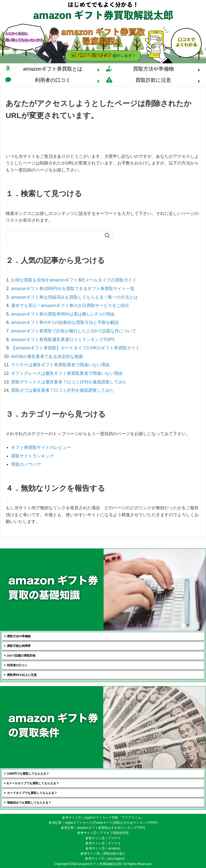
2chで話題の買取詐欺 (21, 655)
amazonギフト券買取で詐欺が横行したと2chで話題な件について (74, 331)
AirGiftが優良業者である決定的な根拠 (47, 356)
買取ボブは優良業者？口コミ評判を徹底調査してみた (62, 390)
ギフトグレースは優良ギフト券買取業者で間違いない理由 (67, 373)
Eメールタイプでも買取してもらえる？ (33, 783)
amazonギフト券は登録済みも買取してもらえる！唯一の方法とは (74, 297)
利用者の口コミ (53, 80)
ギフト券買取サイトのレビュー (41, 447)
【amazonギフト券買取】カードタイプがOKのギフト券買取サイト (75, 348)
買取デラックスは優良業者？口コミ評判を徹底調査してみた (69, 382)
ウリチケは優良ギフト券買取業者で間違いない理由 (60, 365)
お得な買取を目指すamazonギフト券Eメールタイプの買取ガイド (74, 280)
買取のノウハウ (26, 464)
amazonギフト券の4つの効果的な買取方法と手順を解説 (65, 322)
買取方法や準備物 (153, 69)
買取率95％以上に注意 (22, 675)
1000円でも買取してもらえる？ (28, 774)
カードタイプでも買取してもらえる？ (32, 793)
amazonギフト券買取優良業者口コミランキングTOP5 (63, 340)
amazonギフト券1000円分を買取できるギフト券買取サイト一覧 (73, 289)
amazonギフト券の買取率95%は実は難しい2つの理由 (63, 314)
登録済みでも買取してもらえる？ (29, 803)
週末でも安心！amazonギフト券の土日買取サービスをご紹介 (70, 305)
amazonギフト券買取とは (53, 69)
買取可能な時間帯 (19, 646)
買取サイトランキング (32, 456)
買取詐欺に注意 (153, 80)
